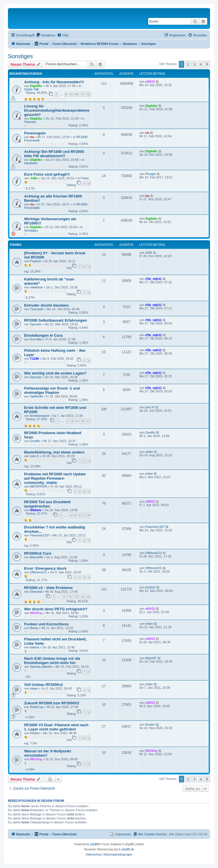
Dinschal (36, 592)
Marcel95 (36, 557)
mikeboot (36, 287)
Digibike (36, 86)
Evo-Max (36, 339)
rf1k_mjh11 (154, 279)
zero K (150, 407)
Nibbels (36, 510)
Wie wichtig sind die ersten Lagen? (55, 373)
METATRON (39, 486)
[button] (207, 64)
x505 (149, 253)
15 (88, 597)
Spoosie (36, 324)
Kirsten (35, 733)
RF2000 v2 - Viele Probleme (48, 588)
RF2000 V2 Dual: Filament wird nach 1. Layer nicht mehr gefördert (56, 727)
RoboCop (37, 707)
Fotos (85, 178)
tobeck (35, 647)
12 (88, 94)
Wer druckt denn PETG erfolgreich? (56, 609)
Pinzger (151, 174)
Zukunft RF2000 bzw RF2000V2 (52, 703)
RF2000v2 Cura (38, 553)
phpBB (94, 844)
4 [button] (201, 64)
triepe (34, 688)
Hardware (31, 163)
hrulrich (150, 587)
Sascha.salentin (41, 667)
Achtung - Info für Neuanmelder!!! (54, 82)
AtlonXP (151, 658)
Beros (34, 628)
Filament (30, 122)
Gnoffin (35, 441)
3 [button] (194, 64)
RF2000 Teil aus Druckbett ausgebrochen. (47, 504)
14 (82, 597)
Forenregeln (35, 133)
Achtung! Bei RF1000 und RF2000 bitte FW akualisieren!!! (54, 154)
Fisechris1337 (40, 535)
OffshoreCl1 (154, 553)
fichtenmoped (39, 416)
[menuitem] (46, 35)
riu (32, 137)
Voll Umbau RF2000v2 (44, 685)
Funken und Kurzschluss (46, 624)
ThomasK (37, 309)
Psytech (36, 261)
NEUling (36, 613)
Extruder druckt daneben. (47, 305)
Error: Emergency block (45, 568)
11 (82, 94)
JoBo (34, 178)
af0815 (150, 82)
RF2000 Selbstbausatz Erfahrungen (55, 320)
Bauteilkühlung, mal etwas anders (54, 452)
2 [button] (188, 64)
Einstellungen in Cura (43, 335)
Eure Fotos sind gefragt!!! (47, 174)
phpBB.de (128, 849)
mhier (149, 452)
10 (76, 94)
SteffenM (36, 396)
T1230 (34, 359)
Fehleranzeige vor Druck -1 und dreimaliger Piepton (52, 390)
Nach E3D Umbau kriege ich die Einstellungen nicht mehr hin (52, 661)
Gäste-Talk (32, 89)
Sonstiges (20, 56)
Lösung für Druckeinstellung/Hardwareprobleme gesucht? (57, 110)
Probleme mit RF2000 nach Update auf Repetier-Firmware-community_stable (55, 478)
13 (76, 597)
